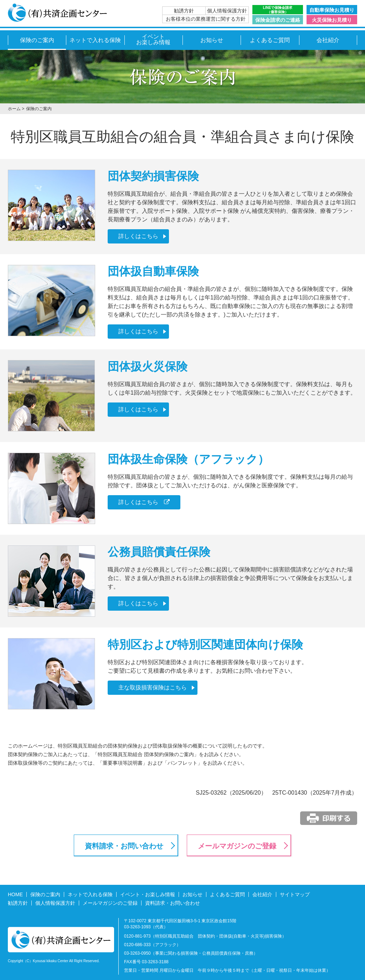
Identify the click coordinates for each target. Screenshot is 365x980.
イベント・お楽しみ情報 (148, 894)
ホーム (14, 109)
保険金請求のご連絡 (278, 20)
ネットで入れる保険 (95, 40)
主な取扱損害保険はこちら (153, 687)
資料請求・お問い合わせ (124, 846)
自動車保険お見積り (332, 10)
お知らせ (212, 40)
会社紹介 (328, 40)
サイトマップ (295, 894)
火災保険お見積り (332, 20)
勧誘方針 (184, 11)
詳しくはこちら (138, 236)
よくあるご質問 (270, 40)
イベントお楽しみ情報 (153, 39)
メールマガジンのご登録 (237, 846)
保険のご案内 (37, 40)
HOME (15, 894)
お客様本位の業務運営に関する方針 (206, 19)
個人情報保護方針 (227, 11)
